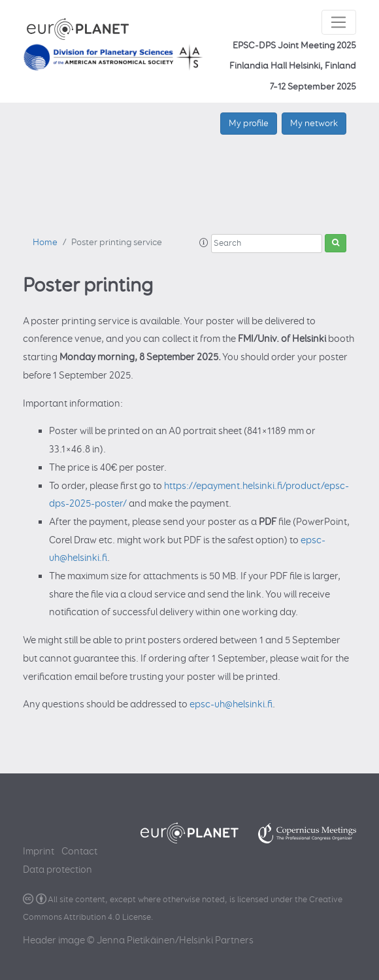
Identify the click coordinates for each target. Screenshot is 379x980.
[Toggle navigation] (339, 22)
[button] (204, 243)
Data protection (58, 870)
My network (314, 123)
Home (45, 243)
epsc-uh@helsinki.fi (231, 704)
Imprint (39, 852)
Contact (79, 852)
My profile (249, 123)
